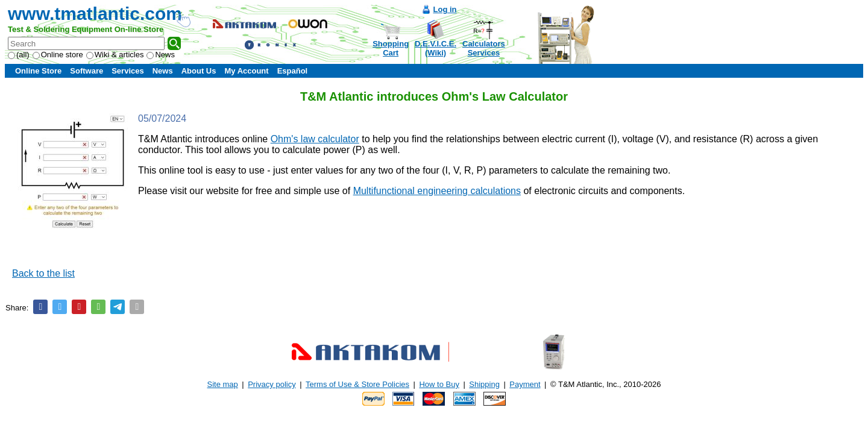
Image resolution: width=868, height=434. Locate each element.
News (161, 55)
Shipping (484, 384)
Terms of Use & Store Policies (357, 384)
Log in (445, 9)
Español (293, 71)
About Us (199, 71)
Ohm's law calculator (315, 139)
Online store (58, 55)
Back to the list (43, 273)
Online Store (38, 71)
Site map (223, 384)
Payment (525, 384)
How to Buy (439, 384)
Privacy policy (272, 384)
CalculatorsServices (484, 48)
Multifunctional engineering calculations (437, 191)
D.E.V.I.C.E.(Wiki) (436, 48)
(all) (19, 55)
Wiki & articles (115, 55)
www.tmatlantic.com (95, 14)
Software (86, 71)
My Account (246, 71)
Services (128, 71)
